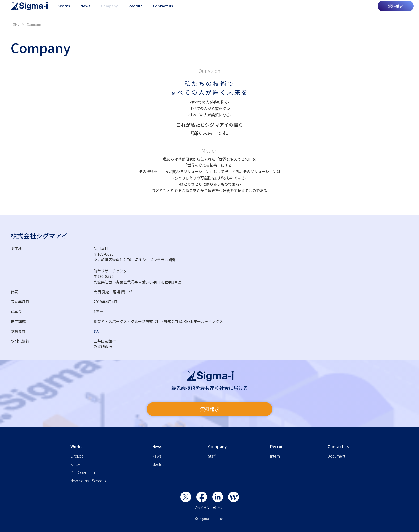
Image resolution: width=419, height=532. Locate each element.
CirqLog (77, 456)
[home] (29, 11)
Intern (275, 456)
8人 (96, 331)
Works (64, 11)
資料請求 (396, 11)
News (85, 11)
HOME (15, 24)
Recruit (135, 11)
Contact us (163, 11)
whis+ (75, 464)
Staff (212, 456)
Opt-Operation (83, 472)
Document (336, 456)
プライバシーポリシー (210, 508)
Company (109, 11)
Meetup (158, 464)
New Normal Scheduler (90, 481)
